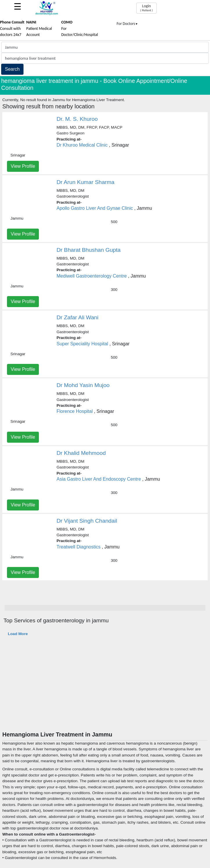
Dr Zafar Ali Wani (77, 317)
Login (146, 8)
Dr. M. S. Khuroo (77, 119)
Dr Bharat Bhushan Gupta (89, 250)
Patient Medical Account (39, 28)
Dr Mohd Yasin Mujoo (83, 385)
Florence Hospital (75, 411)
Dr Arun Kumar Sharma (85, 182)
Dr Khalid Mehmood (81, 453)
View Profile (23, 166)
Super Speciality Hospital (82, 344)
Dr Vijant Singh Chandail (87, 521)
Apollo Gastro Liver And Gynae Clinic (95, 208)
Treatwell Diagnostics (78, 547)
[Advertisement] (105, 688)
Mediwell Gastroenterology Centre (92, 276)
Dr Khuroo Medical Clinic (82, 145)
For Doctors (127, 24)
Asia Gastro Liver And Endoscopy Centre (99, 479)
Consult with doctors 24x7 (12, 28)
